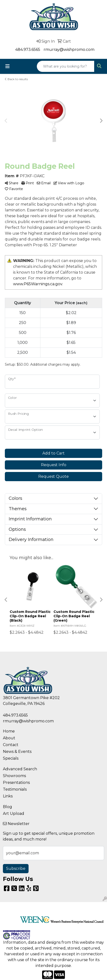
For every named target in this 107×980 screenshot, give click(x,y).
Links (8, 796)
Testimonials (15, 789)
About (9, 738)
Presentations (16, 783)
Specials (11, 758)
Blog (8, 807)
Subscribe (16, 868)
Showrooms (14, 776)
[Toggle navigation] (8, 66)
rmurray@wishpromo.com (69, 50)
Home (9, 731)
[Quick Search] (66, 66)
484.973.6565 (28, 50)
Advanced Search (20, 769)
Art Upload (14, 814)
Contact (11, 745)
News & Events (17, 752)
